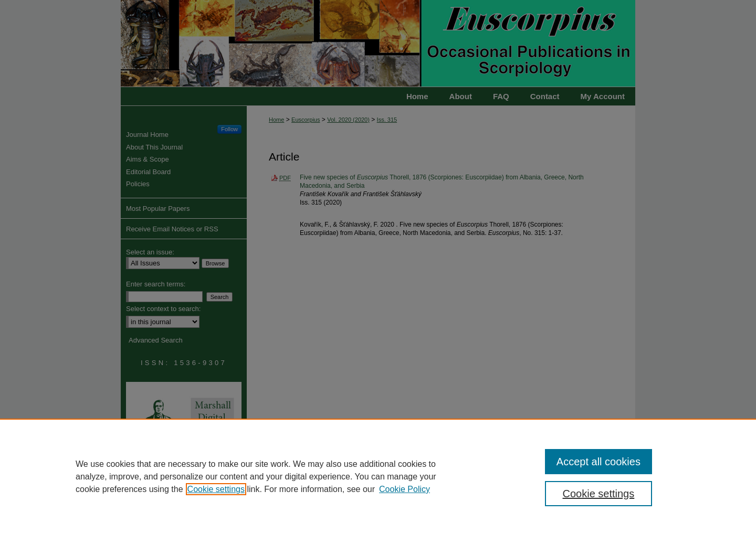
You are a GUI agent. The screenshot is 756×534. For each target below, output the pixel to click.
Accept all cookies (598, 462)
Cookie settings (216, 489)
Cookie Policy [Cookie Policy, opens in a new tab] (405, 489)
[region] (378, 476)
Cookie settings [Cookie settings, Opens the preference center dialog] (599, 494)
